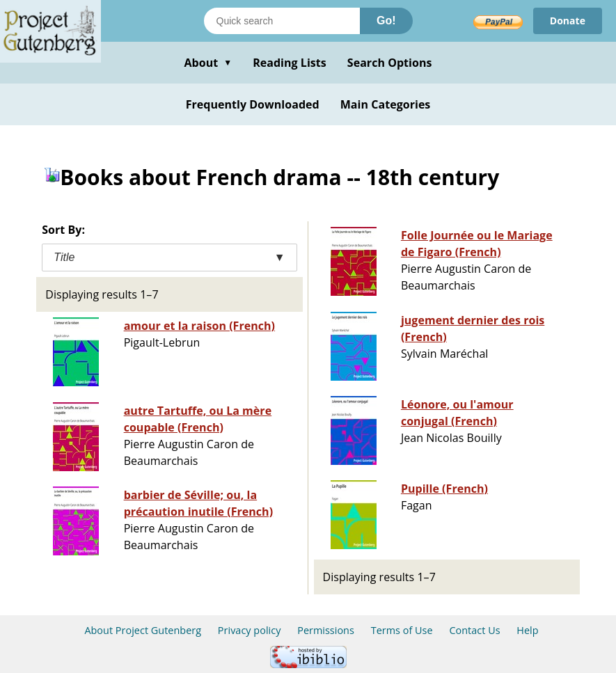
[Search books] (282, 21)
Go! (386, 21)
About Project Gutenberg (143, 630)
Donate (568, 21)
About (208, 63)
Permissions (326, 630)
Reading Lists (290, 63)
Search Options (390, 63)
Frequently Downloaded (253, 104)
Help (527, 630)
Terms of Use (402, 630)
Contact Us (474, 630)
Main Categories (386, 104)
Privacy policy (250, 630)
